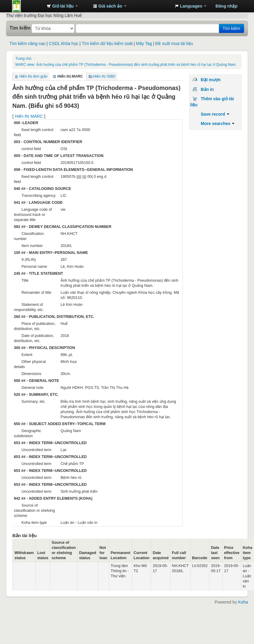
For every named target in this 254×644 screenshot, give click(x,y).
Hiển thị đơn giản (33, 76)
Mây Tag (144, 43)
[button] (62, 6)
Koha (243, 602)
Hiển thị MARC (29, 116)
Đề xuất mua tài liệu (174, 43)
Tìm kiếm (20, 28)
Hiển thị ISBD (104, 76)
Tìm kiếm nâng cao (27, 43)
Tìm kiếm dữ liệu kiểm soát (107, 43)
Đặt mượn (211, 80)
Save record (215, 114)
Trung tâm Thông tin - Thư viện (27, 6)
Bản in (207, 89)
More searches (218, 123)
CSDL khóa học (64, 43)
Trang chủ (23, 59)
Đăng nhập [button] (226, 6)
